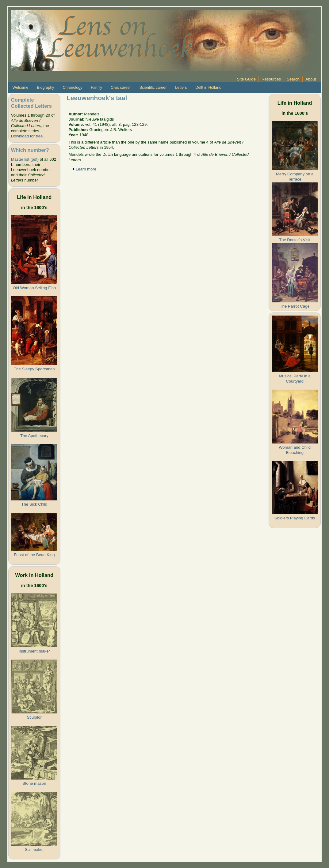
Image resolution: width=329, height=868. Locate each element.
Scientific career (153, 88)
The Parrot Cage (295, 306)
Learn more (86, 169)
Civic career (121, 88)
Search (293, 79)
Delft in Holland (208, 88)
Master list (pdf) (25, 159)
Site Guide (246, 79)
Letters (181, 88)
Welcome (21, 88)
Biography (46, 88)
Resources (271, 79)
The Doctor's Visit (295, 240)
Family (96, 88)
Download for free (27, 136)
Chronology (73, 88)
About (311, 79)
